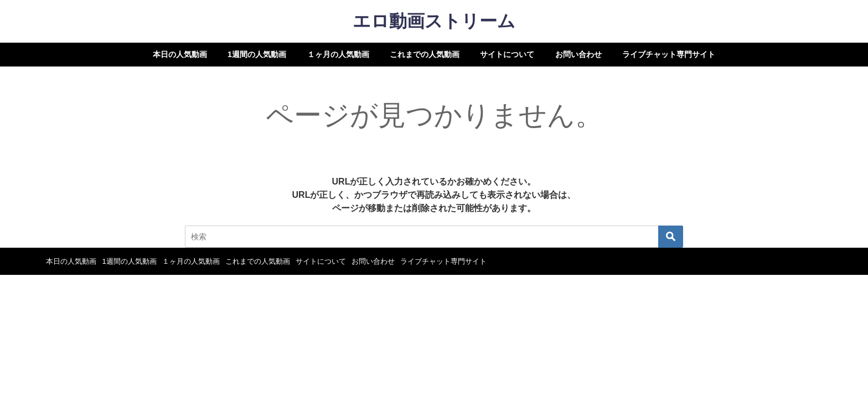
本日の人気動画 (180, 54)
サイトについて (507, 54)
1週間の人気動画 (257, 54)
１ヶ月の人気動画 (338, 54)
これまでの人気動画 (425, 54)
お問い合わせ (578, 54)
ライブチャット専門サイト (669, 54)
